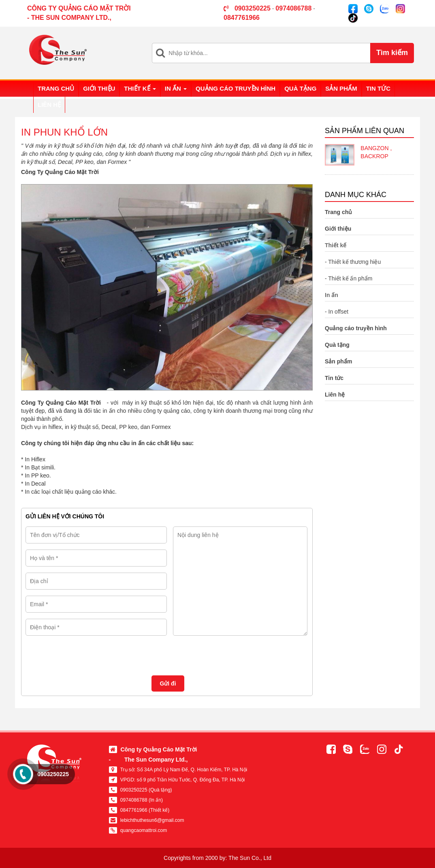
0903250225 (53, 774)
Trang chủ (56, 88)
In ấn (176, 88)
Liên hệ (49, 105)
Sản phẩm (341, 88)
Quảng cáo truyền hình (236, 88)
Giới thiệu (99, 88)
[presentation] (87, 654)
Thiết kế (140, 88)
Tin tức (378, 88)
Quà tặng (300, 88)
